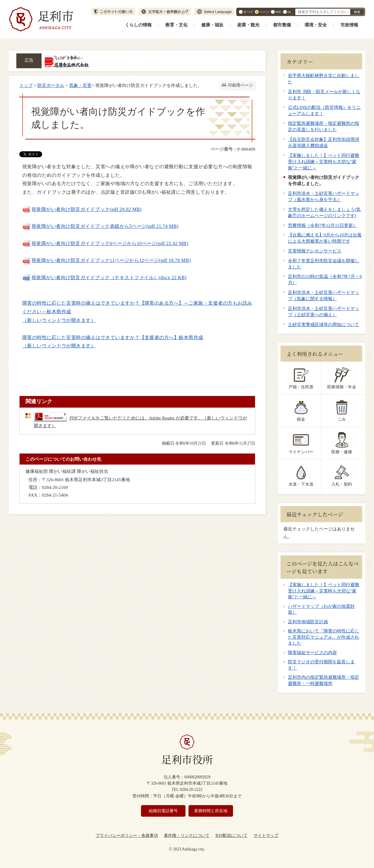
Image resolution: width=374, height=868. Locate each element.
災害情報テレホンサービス (315, 251)
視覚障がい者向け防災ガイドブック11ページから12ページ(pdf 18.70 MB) (106, 260)
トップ (26, 85)
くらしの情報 (138, 25)
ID (289, 12)
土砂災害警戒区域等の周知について (324, 324)
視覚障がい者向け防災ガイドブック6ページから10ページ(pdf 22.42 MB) (105, 243)
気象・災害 (80, 85)
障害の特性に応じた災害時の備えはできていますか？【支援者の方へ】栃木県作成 (113, 337)
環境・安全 (316, 25)
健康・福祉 (212, 25)
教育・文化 (176, 25)
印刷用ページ (240, 85)
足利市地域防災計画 (308, 622)
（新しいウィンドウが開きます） (59, 320)
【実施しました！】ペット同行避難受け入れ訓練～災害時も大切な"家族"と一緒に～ (324, 162)
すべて (248, 12)
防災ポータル (51, 85)
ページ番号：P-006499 (233, 149)
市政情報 (349, 25)
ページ (264, 12)
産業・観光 (248, 25)
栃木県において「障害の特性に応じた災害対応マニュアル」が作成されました (324, 637)
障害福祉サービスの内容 (312, 653)
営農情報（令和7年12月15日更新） (323, 225)
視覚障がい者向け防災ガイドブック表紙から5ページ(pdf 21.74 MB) (100, 226)
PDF (278, 12)
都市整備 (282, 25)
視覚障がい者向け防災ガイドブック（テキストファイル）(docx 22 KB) (104, 278)
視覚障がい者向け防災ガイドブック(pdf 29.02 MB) (82, 209)
